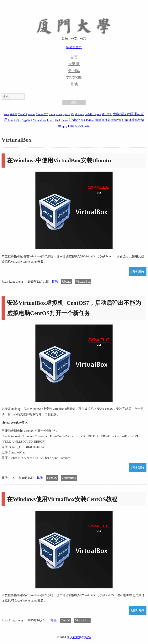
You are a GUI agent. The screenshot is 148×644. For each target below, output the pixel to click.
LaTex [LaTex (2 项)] (18, 120)
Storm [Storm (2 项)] (52, 114)
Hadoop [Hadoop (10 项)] (75, 120)
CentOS (52, 478)
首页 (74, 57)
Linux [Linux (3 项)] (50, 120)
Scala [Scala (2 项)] (59, 114)
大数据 (74, 64)
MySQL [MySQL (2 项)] (80, 126)
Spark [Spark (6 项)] (66, 114)
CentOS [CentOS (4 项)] (22, 114)
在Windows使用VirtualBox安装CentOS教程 (62, 499)
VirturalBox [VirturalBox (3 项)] (40, 120)
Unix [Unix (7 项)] (71, 126)
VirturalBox (83, 282)
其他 (74, 84)
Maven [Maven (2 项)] (31, 114)
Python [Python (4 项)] (90, 120)
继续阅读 (138, 271)
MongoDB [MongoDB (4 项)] (42, 114)
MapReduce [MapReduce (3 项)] (77, 114)
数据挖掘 (74, 77)
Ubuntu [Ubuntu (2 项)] (65, 120)
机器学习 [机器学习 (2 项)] (107, 114)
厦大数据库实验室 (79, 637)
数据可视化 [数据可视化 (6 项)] (103, 120)
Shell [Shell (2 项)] (57, 120)
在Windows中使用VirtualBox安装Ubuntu (59, 160)
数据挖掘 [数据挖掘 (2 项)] (116, 120)
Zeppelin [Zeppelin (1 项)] (26, 120)
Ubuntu (67, 282)
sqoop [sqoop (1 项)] (64, 126)
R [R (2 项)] (32, 120)
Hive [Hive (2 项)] (7, 114)
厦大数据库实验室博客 (74, 23)
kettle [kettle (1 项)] (11, 120)
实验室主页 (74, 47)
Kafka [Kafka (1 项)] (87, 126)
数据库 (74, 71)
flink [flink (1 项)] (83, 120)
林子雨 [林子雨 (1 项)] (13, 114)
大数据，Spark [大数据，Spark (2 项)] (93, 114)
